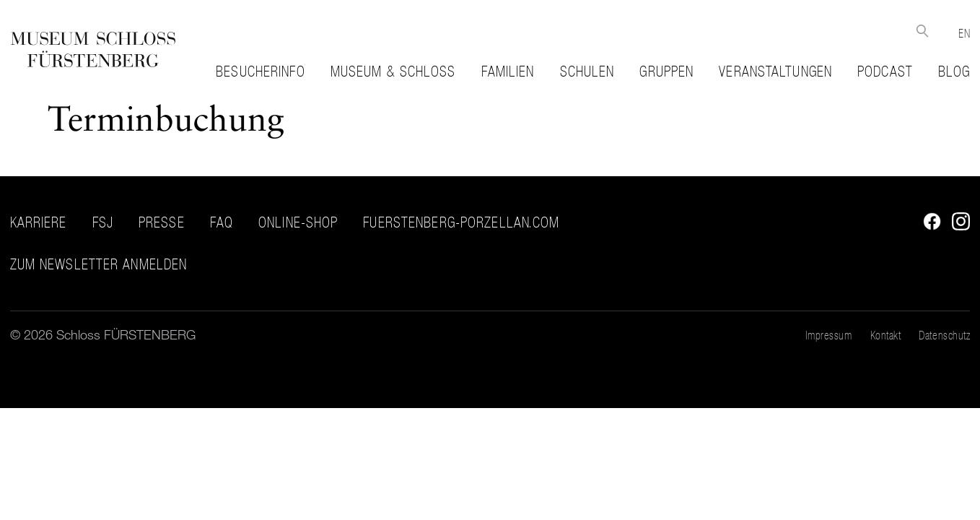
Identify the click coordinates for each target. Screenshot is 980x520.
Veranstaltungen (775, 71)
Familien (508, 71)
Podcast (885, 71)
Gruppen (666, 71)
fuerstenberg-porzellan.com (461, 222)
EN (964, 33)
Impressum (829, 335)
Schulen (587, 71)
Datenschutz (944, 335)
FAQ (222, 222)
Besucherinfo (260, 71)
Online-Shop (298, 222)
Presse (162, 222)
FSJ (103, 222)
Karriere (39, 222)
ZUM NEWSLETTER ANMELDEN (99, 265)
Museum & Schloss (393, 71)
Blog (954, 71)
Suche (922, 31)
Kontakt (886, 335)
